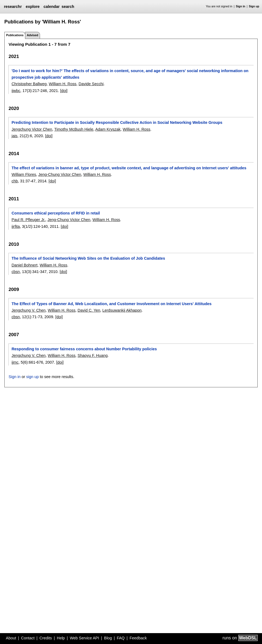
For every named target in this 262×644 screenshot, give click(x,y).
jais (14, 136)
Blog (108, 638)
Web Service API (84, 638)
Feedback (138, 638)
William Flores (24, 174)
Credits (46, 638)
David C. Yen (89, 310)
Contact (28, 638)
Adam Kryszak (108, 129)
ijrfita (16, 226)
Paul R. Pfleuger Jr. (28, 220)
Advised (32, 35)
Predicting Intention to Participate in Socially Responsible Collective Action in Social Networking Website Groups (117, 122)
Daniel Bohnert (24, 265)
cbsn (16, 272)
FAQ (121, 638)
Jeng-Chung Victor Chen (60, 174)
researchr (13, 7)
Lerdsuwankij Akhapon (122, 310)
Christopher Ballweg (29, 84)
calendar (52, 7)
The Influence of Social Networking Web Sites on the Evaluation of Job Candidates (88, 258)
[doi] (64, 91)
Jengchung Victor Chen (32, 129)
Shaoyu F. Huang (93, 355)
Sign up (254, 6)
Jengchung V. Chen (28, 310)
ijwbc (16, 91)
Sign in (241, 6)
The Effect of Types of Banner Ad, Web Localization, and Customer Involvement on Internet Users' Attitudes (111, 304)
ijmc (15, 362)
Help (61, 638)
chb (15, 181)
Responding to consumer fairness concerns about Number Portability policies (84, 349)
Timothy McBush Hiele (74, 129)
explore (33, 7)
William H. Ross (63, 84)
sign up (32, 377)
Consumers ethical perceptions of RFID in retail (56, 213)
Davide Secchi (91, 84)
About (11, 638)
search (68, 7)
